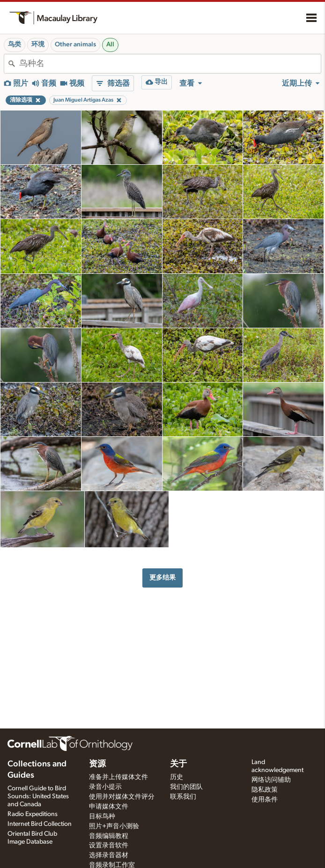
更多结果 (162, 577)
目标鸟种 (102, 817)
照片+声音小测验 (114, 826)
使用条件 (265, 800)
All (110, 44)
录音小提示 (105, 787)
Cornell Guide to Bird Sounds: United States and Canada (38, 796)
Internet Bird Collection (40, 824)
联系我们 (183, 797)
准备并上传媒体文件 (118, 777)
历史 (177, 777)
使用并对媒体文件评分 (122, 797)
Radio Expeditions (33, 814)
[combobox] (170, 64)
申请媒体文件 (109, 807)
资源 (97, 764)
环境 (38, 44)
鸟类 (15, 44)
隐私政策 (265, 790)
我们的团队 (186, 787)
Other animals (75, 44)
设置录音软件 (109, 846)
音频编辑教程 (109, 836)
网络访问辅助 (271, 780)
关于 (178, 764)
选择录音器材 (109, 855)
